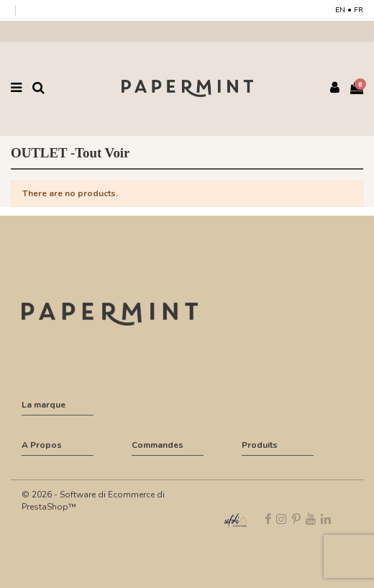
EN (340, 10)
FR (359, 10)
